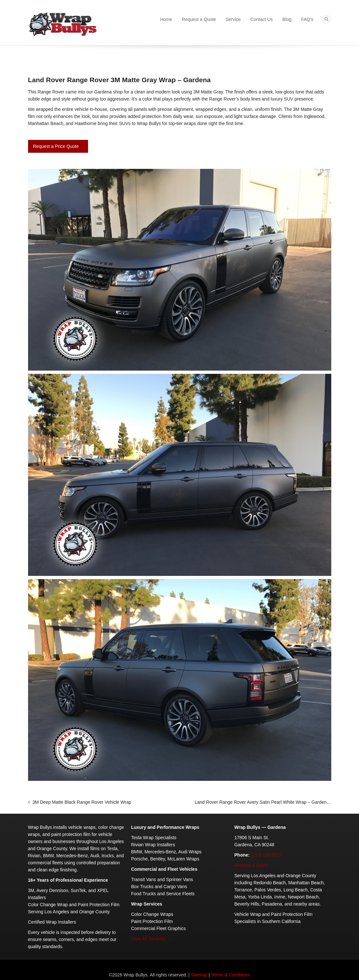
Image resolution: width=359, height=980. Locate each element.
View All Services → (151, 939)
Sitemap (199, 975)
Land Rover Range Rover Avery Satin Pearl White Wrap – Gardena (262, 802)
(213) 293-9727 (266, 855)
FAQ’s (307, 19)
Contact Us (261, 19)
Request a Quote (199, 19)
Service (233, 19)
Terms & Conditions (230, 975)
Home (166, 19)
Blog (287, 19)
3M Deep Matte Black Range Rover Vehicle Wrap (82, 802)
